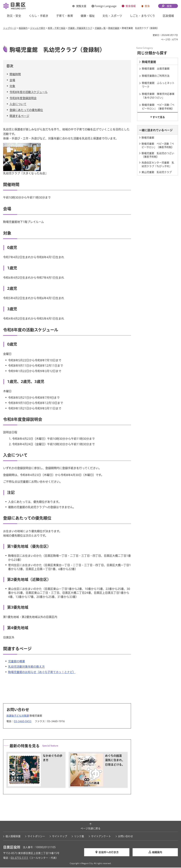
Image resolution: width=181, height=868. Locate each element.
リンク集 (79, 837)
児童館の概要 (17, 662)
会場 (12, 81)
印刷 (149, 35)
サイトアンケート (101, 837)
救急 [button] (147, 6)
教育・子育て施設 (57, 28)
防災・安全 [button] (14, 16)
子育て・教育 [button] (65, 16)
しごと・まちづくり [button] (142, 16)
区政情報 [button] (168, 16)
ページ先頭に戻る (90, 829)
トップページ (10, 28)
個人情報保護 (13, 837)
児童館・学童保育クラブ (80, 28)
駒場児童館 (114, 28)
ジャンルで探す (38, 28)
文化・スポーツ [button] (112, 16)
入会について (18, 104)
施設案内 (23, 28)
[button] (79, 6)
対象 (12, 87)
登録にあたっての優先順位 (26, 110)
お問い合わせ (126, 837)
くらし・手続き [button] (39, 16)
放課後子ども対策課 (18, 716)
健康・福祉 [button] (88, 16)
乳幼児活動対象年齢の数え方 (26, 667)
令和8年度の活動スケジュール (29, 92)
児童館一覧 (100, 28)
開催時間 (15, 75)
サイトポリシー (36, 837)
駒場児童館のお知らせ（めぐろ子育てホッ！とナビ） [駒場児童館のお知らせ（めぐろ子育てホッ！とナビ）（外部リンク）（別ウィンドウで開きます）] (42, 672)
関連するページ (19, 116)
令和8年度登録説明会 (23, 98)
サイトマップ (60, 837)
